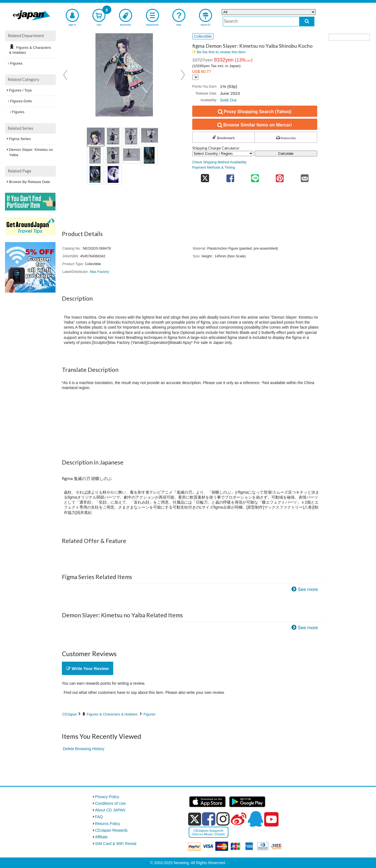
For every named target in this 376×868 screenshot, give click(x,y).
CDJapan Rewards (112, 830)
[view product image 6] (113, 156)
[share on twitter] (205, 177)
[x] (195, 819)
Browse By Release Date (30, 182)
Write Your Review (88, 668)
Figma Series (20, 139)
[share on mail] (305, 177)
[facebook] (209, 819)
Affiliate (102, 837)
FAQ (99, 817)
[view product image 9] (95, 175)
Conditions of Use (111, 803)
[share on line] (255, 177)
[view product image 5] (95, 156)
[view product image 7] (132, 155)
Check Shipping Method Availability (219, 162)
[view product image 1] (96, 137)
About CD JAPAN (110, 810)
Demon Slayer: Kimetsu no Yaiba (31, 152)
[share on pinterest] (280, 177)
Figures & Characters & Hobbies (112, 714)
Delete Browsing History (84, 749)
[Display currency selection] (195, 77)
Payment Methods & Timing (214, 167)
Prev (66, 75)
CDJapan (70, 714)
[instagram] (223, 819)
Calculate (286, 153)
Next (183, 75)
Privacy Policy (107, 797)
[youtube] (271, 819)
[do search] (307, 21)
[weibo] (239, 819)
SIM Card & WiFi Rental (116, 844)
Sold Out (228, 100)
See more (308, 589)
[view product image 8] (149, 156)
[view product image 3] (131, 137)
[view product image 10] (113, 175)
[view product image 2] (113, 137)
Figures (149, 714)
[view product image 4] (150, 136)
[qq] (255, 819)
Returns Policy (108, 824)
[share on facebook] (230, 177)
